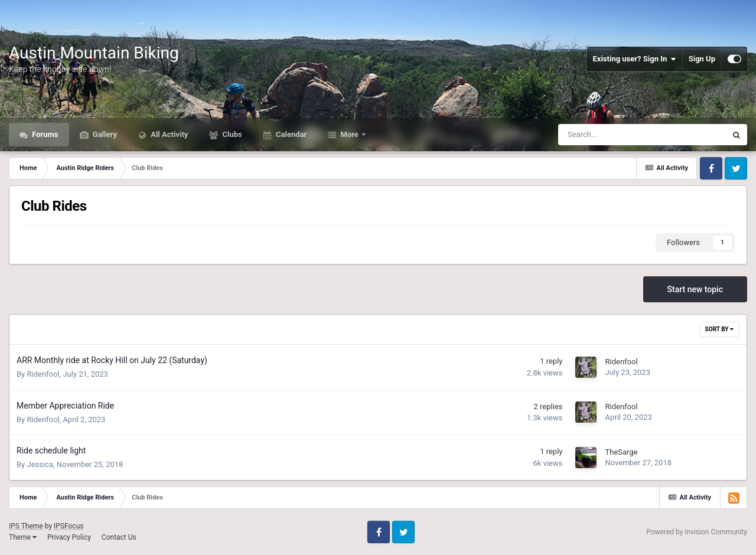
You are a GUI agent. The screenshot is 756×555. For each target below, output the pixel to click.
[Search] (612, 135)
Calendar (290, 134)
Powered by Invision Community (697, 532)
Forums (44, 134)
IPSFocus (69, 526)
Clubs (231, 134)
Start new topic (695, 289)
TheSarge (621, 452)
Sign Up (702, 59)
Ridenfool (43, 374)
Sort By (719, 329)
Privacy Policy (69, 537)
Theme (23, 537)
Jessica (40, 464)
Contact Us (119, 537)
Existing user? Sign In (635, 59)
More (349, 134)
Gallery (104, 134)
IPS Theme (26, 526)
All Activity (168, 134)
